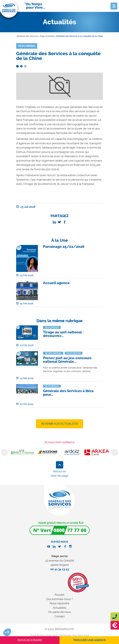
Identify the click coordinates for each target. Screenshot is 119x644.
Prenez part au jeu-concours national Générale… (67, 360)
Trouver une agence (89, 640)
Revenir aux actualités (60, 424)
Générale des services (27, 36)
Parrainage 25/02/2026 (64, 247)
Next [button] (115, 452)
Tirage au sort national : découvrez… (63, 334)
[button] (7, 632)
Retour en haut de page (60, 474)
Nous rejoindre (60, 603)
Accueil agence (56, 283)
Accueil (60, 595)
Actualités (60, 608)
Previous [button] (4, 452)
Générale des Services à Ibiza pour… (68, 393)
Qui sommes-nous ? (60, 599)
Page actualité (47, 36)
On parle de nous (60, 612)
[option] (23, 452)
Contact (60, 616)
